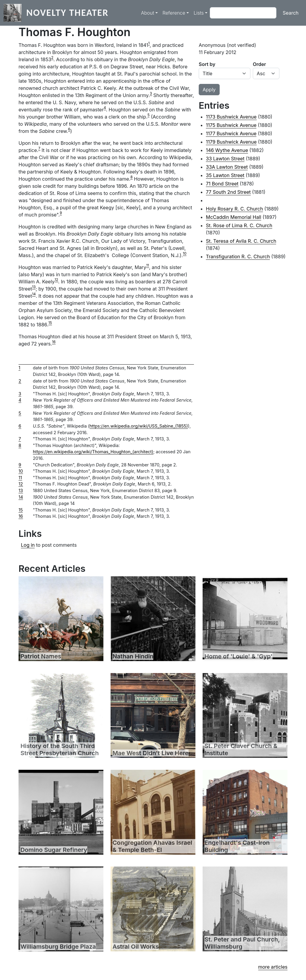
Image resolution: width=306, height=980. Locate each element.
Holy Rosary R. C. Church (234, 209)
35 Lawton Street (225, 175)
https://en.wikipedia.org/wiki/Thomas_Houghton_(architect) (93, 452)
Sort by (207, 64)
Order (259, 64)
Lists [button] (199, 13)
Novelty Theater (67, 13)
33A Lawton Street (227, 167)
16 (54, 342)
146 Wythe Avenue (227, 150)
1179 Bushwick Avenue (231, 142)
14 (34, 294)
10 (185, 254)
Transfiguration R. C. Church (238, 256)
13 (34, 287)
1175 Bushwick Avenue (231, 125)
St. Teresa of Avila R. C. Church (241, 241)
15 (50, 323)
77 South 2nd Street (228, 192)
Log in (28, 545)
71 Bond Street (222, 184)
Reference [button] (174, 13)
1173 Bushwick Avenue (231, 117)
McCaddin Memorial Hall (234, 217)
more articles (273, 967)
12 (56, 280)
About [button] (148, 13)
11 (148, 265)
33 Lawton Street (225, 159)
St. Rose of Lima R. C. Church (239, 225)
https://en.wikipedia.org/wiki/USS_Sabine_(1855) (139, 426)
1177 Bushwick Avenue (231, 133)
